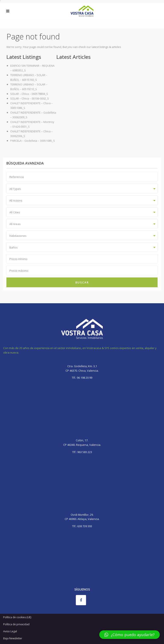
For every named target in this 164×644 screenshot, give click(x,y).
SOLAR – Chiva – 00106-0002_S (30, 98)
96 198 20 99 (84, 378)
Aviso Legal (10, 631)
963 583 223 (85, 452)
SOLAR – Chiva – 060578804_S (29, 94)
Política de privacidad (16, 624)
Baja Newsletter (13, 638)
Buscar (82, 282)
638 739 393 (85, 526)
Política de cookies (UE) (17, 617)
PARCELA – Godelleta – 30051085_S (33, 141)
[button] (130, 635)
